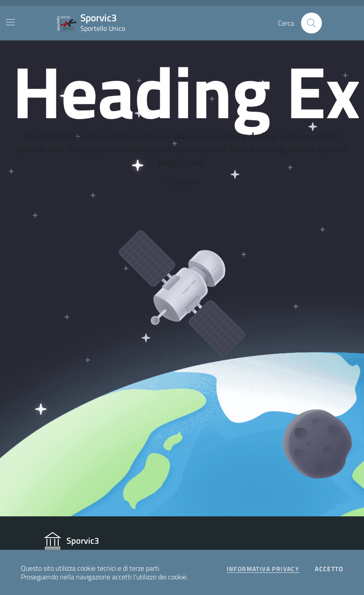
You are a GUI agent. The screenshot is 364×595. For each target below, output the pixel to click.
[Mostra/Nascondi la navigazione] (10, 22)
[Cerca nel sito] (311, 23)
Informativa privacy (263, 569)
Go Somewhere (182, 182)
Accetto (329, 569)
